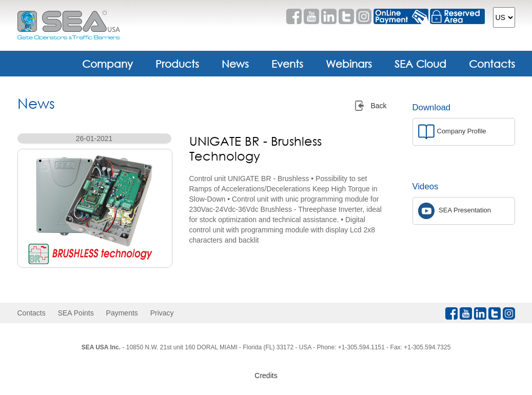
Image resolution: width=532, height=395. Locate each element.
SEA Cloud (420, 64)
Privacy (162, 313)
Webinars (349, 64)
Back (378, 106)
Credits (266, 376)
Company (107, 64)
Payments (122, 313)
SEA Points (76, 313)
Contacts (492, 64)
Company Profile (452, 132)
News (235, 64)
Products (177, 64)
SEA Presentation (455, 211)
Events (287, 64)
